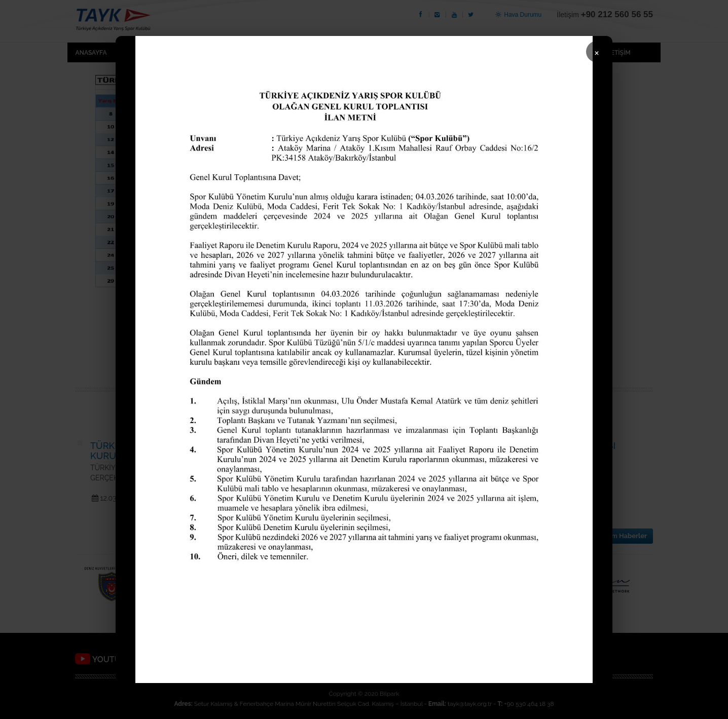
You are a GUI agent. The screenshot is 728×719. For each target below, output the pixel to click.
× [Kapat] (597, 52)
